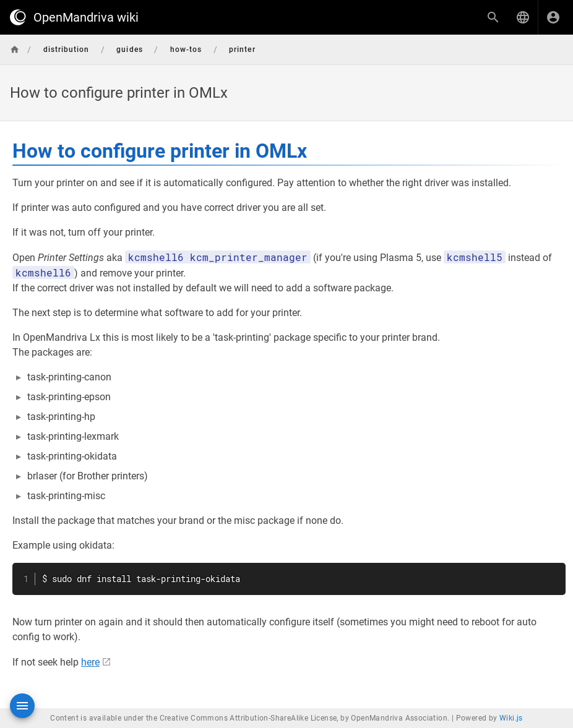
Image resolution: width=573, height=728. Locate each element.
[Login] (553, 17)
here (90, 662)
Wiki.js (511, 718)
